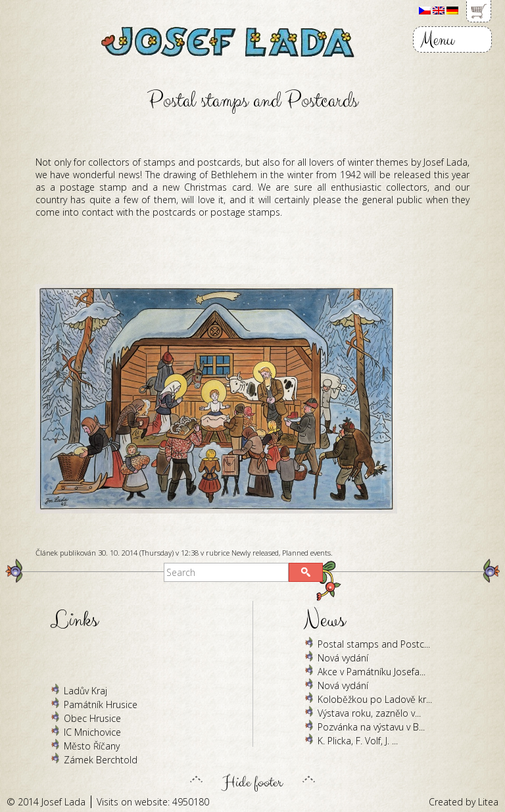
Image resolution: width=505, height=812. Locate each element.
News (325, 620)
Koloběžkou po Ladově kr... (375, 699)
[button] (306, 572)
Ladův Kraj (85, 691)
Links (74, 620)
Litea (488, 802)
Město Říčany (92, 746)
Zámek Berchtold (101, 760)
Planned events (306, 553)
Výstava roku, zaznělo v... (369, 713)
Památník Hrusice (101, 705)
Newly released (255, 553)
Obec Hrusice (92, 718)
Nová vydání (343, 658)
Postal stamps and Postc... (374, 644)
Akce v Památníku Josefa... (372, 672)
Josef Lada (63, 802)
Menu (437, 40)
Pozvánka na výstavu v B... (371, 727)
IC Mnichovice (92, 732)
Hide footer (252, 779)
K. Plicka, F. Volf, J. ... (358, 741)
